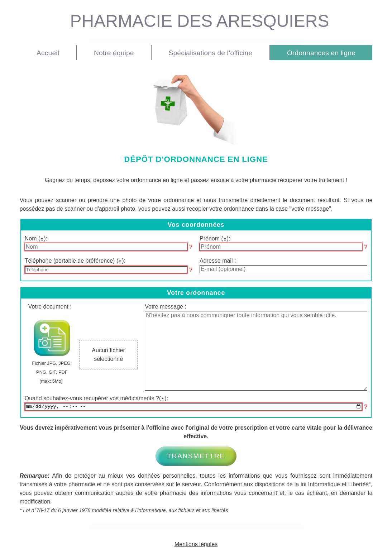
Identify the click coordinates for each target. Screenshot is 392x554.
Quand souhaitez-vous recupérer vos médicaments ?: (96, 398)
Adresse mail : (218, 261)
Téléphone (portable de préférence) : (75, 261)
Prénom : (215, 238)
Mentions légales (196, 545)
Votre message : (166, 307)
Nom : (36, 238)
